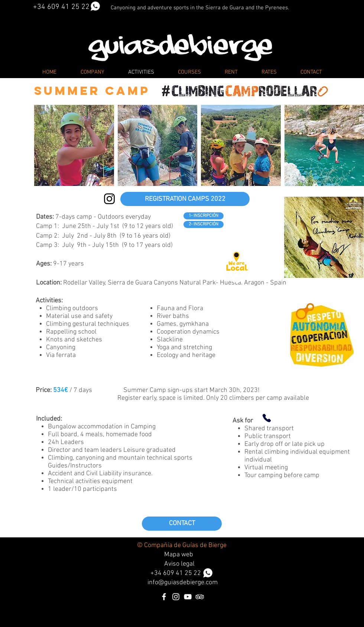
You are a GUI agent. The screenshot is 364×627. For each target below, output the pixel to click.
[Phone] (267, 418)
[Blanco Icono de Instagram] (176, 597)
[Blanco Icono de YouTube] (188, 597)
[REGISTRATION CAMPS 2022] (185, 199)
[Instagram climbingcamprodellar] (109, 199)
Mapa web (179, 555)
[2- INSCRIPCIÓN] (204, 224)
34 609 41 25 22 (183, 573)
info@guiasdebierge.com (183, 583)
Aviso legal (179, 564)
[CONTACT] (182, 524)
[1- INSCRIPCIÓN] (204, 216)
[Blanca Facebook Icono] (164, 597)
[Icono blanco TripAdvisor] (200, 597)
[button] (74, 145)
